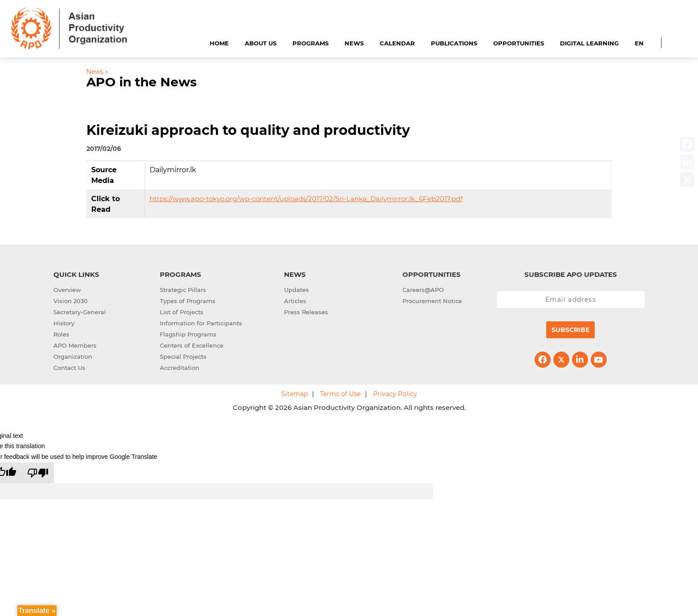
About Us (261, 43)
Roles (61, 334)
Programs (310, 43)
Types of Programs (188, 301)
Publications (454, 43)
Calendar (397, 43)
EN (639, 43)
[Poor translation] (38, 473)
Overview (67, 290)
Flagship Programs (188, 334)
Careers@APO (423, 290)
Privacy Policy (395, 394)
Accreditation (180, 368)
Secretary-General (80, 312)
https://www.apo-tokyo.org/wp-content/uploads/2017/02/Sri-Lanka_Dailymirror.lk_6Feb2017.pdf (306, 199)
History (64, 323)
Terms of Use (340, 394)
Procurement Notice (432, 301)
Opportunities (519, 43)
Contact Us (69, 368)
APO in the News (142, 82)
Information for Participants (201, 323)
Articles (295, 301)
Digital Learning (589, 43)
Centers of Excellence (192, 345)
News (354, 43)
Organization (73, 357)
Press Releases (306, 312)
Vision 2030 (71, 301)
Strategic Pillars (183, 290)
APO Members (75, 345)
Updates (296, 290)
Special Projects (183, 357)
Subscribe (570, 330)
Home (219, 43)
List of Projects (182, 312)
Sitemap (294, 394)
